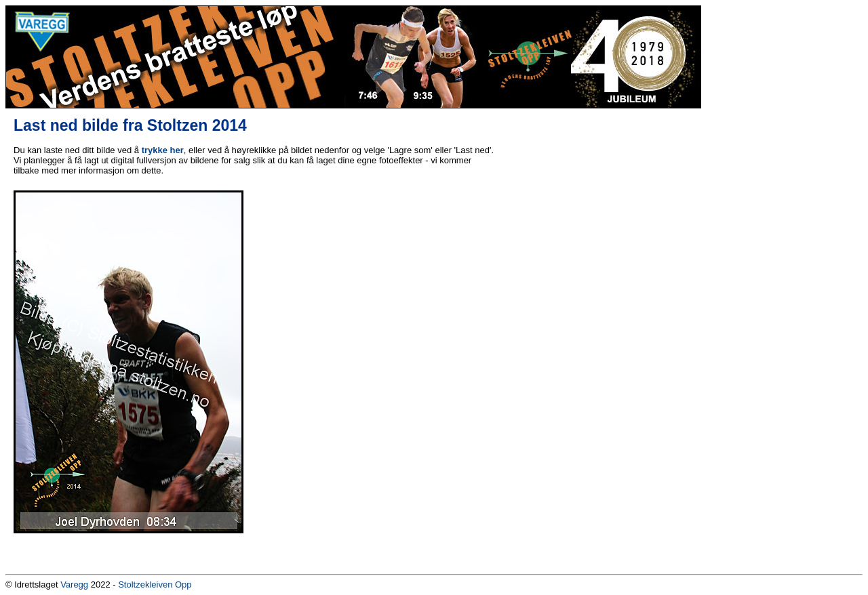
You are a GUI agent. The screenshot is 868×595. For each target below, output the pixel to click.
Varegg (74, 584)
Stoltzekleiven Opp (155, 584)
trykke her (163, 150)
